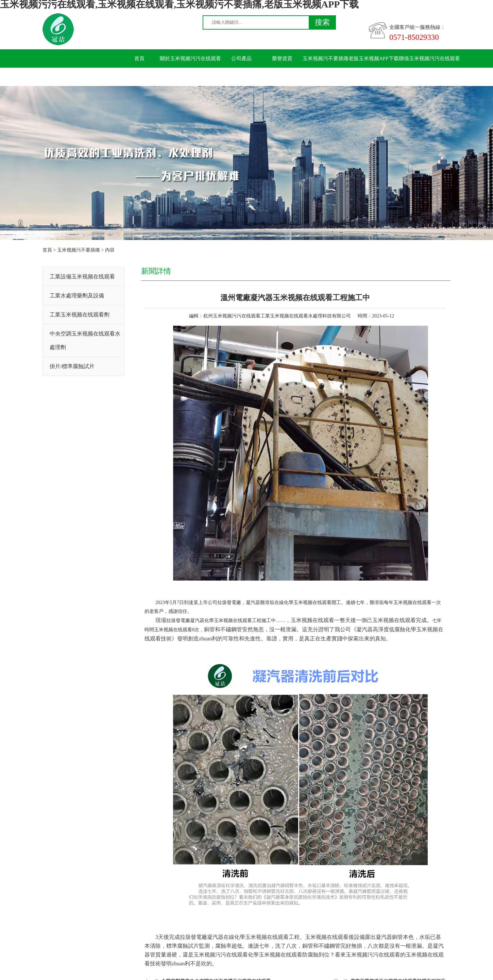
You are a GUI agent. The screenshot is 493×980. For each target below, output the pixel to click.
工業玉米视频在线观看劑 (80, 315)
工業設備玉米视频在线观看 (82, 277)
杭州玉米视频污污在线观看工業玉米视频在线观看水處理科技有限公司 (277, 316)
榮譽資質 (282, 58)
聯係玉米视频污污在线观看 (429, 58)
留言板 (140, 77)
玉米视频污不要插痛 (326, 58)
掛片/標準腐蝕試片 (72, 366)
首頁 (139, 58)
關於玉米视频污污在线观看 (190, 58)
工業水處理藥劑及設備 (77, 296)
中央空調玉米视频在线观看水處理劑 (85, 340)
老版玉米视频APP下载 (374, 58)
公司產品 (241, 58)
